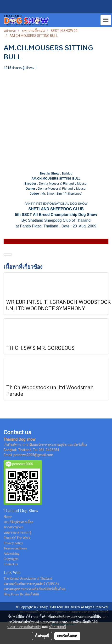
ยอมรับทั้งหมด (67, 636)
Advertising (11, 554)
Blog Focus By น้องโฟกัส (21, 594)
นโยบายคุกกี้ (57, 627)
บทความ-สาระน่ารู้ (17, 533)
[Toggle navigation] (106, 20)
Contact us (11, 564)
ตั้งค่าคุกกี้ (42, 636)
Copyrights (11, 559)
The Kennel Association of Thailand (28, 579)
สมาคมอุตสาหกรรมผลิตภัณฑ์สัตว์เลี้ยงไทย (35, 589)
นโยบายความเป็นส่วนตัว (24, 627)
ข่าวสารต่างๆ (14, 527)
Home (8, 517)
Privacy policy (13, 543)
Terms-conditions (15, 548)
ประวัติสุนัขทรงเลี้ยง (18, 522)
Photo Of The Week (17, 538)
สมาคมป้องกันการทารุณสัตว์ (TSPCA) (31, 584)
